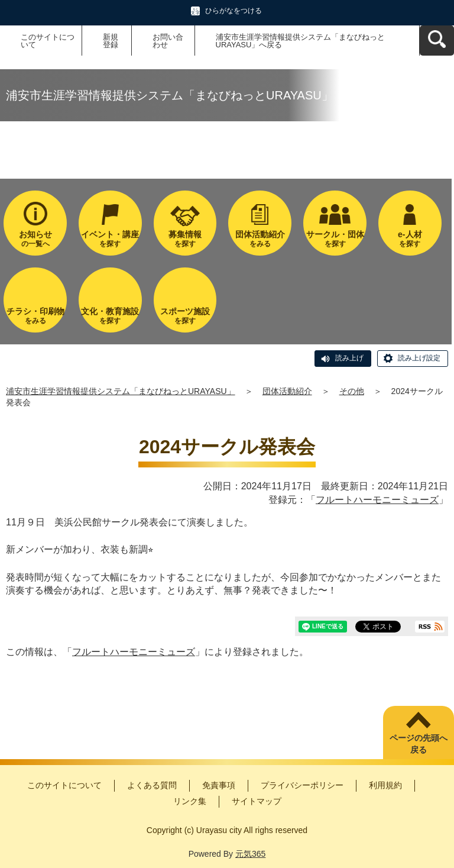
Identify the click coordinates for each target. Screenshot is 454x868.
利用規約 (385, 785)
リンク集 (190, 801)
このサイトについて (48, 41)
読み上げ (349, 358)
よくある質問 (152, 785)
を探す (110, 239)
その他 (352, 391)
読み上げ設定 (419, 358)
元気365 (250, 854)
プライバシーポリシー (302, 785)
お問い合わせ (168, 41)
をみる (260, 239)
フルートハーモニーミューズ (377, 500)
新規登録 (111, 41)
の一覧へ (35, 239)
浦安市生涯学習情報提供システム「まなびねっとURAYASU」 (121, 391)
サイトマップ (257, 801)
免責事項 (219, 785)
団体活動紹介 (287, 391)
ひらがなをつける (234, 11)
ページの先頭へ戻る (419, 744)
